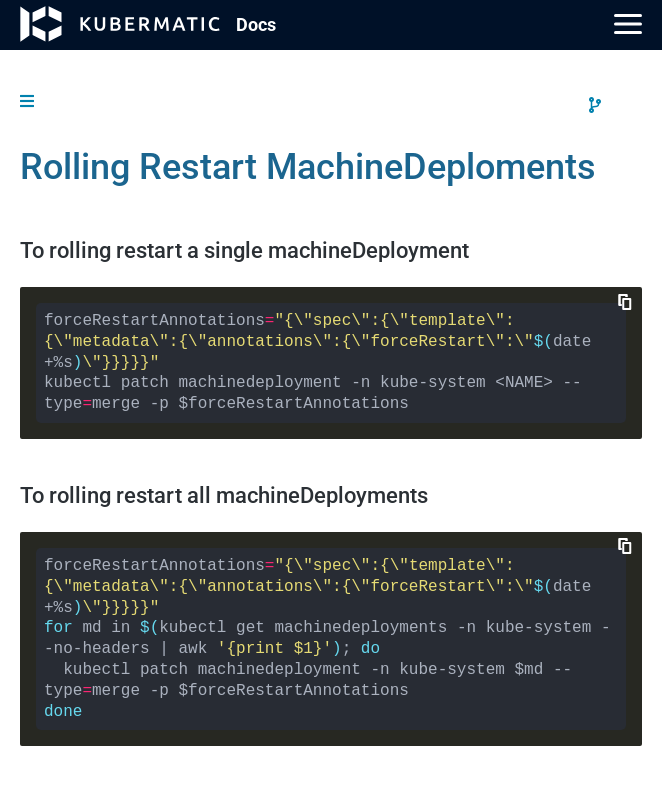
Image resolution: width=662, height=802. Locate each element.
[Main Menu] (628, 24)
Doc (256, 24)
